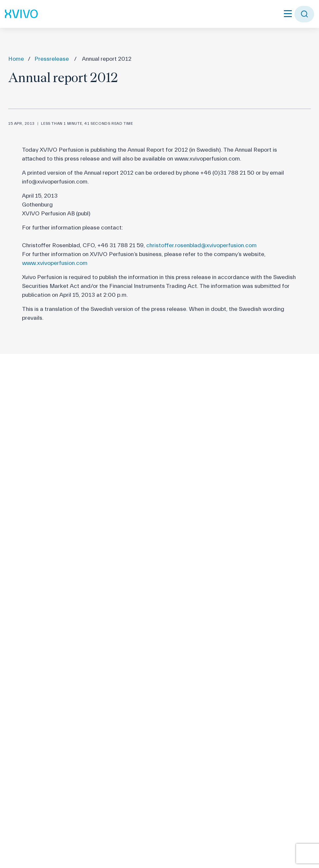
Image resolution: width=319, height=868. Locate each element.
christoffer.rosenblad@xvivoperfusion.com (201, 245)
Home (16, 59)
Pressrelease (52, 59)
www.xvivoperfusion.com (55, 263)
